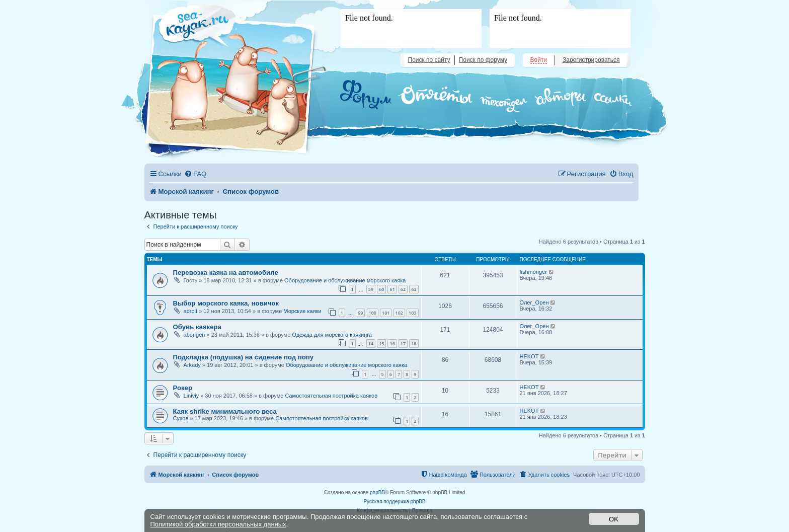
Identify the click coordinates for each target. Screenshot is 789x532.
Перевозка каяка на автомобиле (226, 273)
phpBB (377, 492)
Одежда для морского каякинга (332, 335)
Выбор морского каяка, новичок (226, 303)
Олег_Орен (534, 302)
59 (371, 289)
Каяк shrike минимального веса (225, 411)
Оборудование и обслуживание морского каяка (345, 280)
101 (386, 313)
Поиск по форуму (483, 60)
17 (403, 344)
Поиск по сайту (429, 60)
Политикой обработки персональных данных (218, 524)
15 (381, 344)
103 (412, 313)
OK (614, 519)
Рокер (183, 388)
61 (392, 289)
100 (373, 313)
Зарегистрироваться (591, 60)
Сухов (181, 418)
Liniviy (191, 396)
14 (371, 344)
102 (399, 313)
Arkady (192, 365)
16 (392, 344)
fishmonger (533, 272)
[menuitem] (195, 174)
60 (381, 289)
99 (360, 313)
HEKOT (529, 356)
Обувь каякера (197, 327)
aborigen (194, 335)
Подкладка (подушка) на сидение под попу (244, 357)
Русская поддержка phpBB (394, 502)
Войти (539, 60)
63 (414, 289)
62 (403, 289)
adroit (191, 311)
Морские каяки (302, 311)
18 (414, 344)
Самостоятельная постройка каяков (331, 396)
